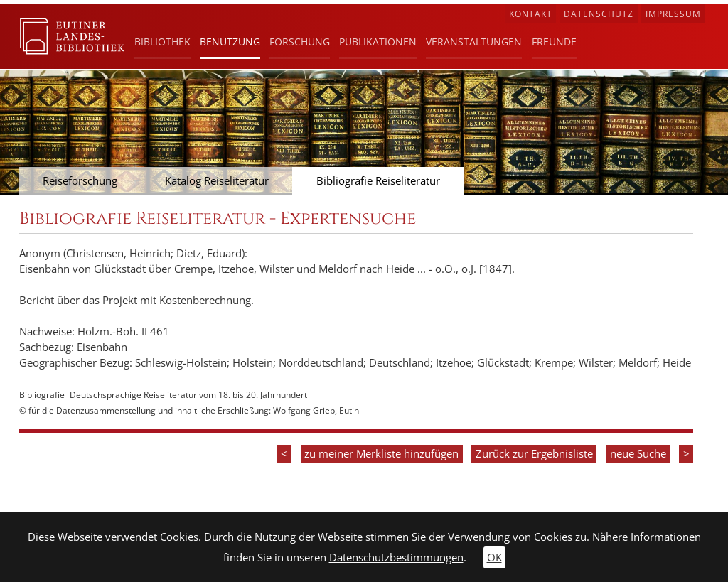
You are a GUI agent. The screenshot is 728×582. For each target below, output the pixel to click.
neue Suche (638, 454)
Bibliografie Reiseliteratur (378, 181)
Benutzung (230, 42)
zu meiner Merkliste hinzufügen (381, 454)
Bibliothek (162, 42)
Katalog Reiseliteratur (217, 181)
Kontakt (531, 14)
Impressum (673, 14)
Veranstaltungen (474, 42)
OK (494, 557)
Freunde (554, 42)
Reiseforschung (80, 181)
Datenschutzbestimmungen (396, 557)
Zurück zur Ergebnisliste (534, 454)
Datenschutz (599, 14)
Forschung (300, 42)
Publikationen (378, 42)
